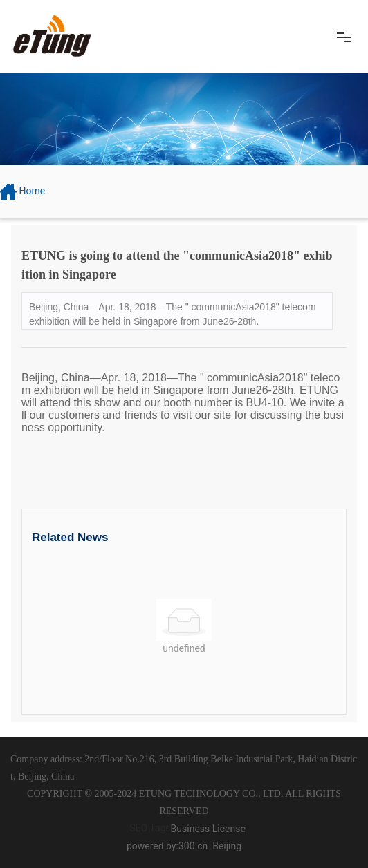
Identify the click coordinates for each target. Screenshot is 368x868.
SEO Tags (150, 828)
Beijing (227, 846)
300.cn (193, 846)
